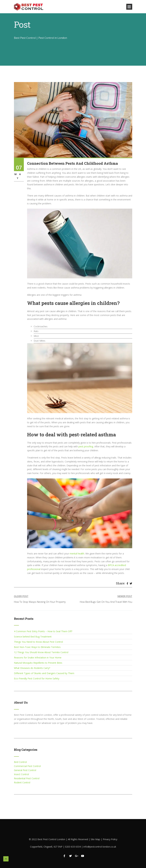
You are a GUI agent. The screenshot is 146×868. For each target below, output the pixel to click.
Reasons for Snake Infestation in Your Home (38, 658)
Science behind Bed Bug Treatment (33, 637)
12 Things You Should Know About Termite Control (41, 652)
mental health (77, 554)
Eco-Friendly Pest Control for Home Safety (37, 678)
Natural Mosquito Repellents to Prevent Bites (38, 663)
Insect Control (21, 774)
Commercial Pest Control (27, 766)
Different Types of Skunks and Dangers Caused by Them (44, 673)
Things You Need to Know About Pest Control (38, 642)
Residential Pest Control (27, 778)
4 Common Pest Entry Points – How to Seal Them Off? (43, 631)
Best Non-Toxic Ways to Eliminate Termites (37, 647)
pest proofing (86, 446)
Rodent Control (22, 782)
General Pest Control (25, 770)
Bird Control (20, 762)
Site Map (96, 839)
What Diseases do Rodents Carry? (32, 668)
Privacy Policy (110, 839)
